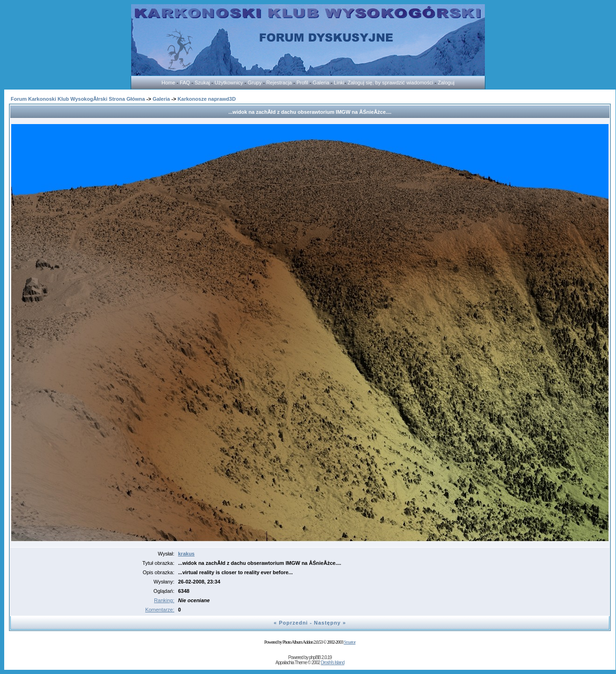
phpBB (315, 657)
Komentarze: (160, 610)
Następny (328, 623)
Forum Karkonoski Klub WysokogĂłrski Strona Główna (78, 99)
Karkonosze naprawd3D (206, 99)
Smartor (349, 642)
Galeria (161, 99)
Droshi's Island (332, 663)
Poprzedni (294, 623)
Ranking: (164, 600)
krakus (186, 554)
